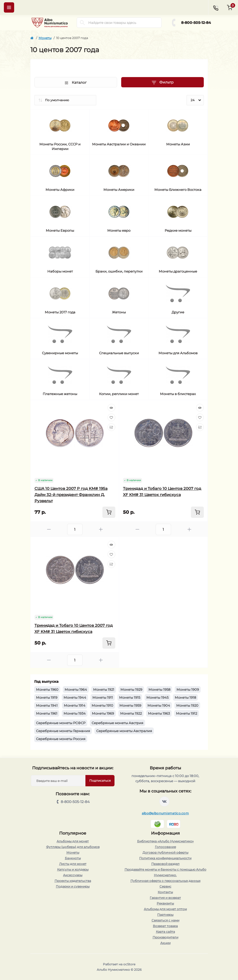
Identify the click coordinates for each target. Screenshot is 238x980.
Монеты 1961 (47, 713)
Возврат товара (165, 926)
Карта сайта (165, 932)
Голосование (165, 847)
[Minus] (49, 529)
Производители (165, 937)
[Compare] (111, 427)
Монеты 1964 (76, 689)
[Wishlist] (111, 417)
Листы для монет (73, 864)
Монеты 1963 (159, 713)
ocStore (129, 964)
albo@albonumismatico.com (165, 813)
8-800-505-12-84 (196, 23)
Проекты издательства (73, 881)
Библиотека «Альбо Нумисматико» (165, 841)
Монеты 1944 (75, 697)
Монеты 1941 (47, 705)
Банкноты (73, 858)
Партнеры (165, 915)
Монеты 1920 (187, 705)
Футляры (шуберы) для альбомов (73, 847)
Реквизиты (165, 903)
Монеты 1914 (75, 705)
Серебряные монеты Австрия (117, 723)
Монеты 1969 (103, 713)
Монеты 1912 (187, 713)
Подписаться (100, 781)
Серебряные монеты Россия (61, 739)
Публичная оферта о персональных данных (165, 881)
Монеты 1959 (130, 705)
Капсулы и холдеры (73, 869)
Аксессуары (73, 875)
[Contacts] (216, 7)
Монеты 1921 (104, 689)
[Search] (82, 23)
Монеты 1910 (102, 705)
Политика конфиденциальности (165, 858)
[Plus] (101, 529)
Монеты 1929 (131, 689)
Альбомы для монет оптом (165, 909)
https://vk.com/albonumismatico (164, 801)
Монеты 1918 (185, 697)
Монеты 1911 (103, 697)
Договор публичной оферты (165, 852)
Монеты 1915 (130, 697)
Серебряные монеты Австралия (124, 731)
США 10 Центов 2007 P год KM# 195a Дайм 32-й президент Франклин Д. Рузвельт (71, 495)
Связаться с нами (165, 920)
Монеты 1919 (47, 697)
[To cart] (109, 512)
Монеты (45, 38)
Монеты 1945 (157, 697)
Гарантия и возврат (165, 898)
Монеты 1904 (159, 705)
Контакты (165, 892)
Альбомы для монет (73, 841)
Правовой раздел (165, 864)
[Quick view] (111, 408)
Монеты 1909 (188, 689)
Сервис (165, 886)
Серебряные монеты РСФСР (61, 723)
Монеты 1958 (159, 689)
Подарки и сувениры (73, 886)
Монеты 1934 (75, 713)
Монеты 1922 (131, 713)
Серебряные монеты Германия (63, 731)
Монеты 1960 (47, 689)
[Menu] (9, 7)
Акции (165, 943)
